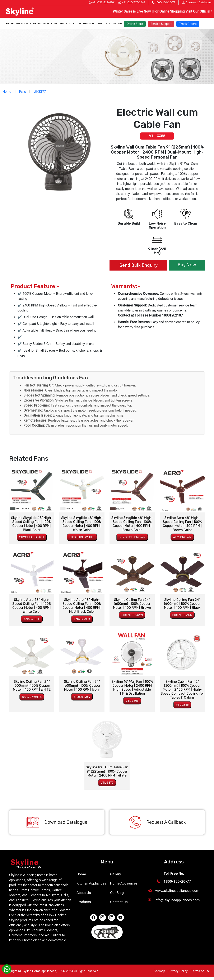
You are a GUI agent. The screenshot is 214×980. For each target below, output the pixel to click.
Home (7, 91)
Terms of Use (200, 974)
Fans (22, 91)
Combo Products (61, 23)
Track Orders (188, 23)
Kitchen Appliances (17, 23)
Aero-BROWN (182, 536)
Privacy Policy (178, 974)
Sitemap (159, 974)
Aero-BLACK (82, 618)
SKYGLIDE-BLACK (32, 536)
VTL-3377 (107, 782)
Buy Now (184, 264)
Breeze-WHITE (32, 696)
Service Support (161, 23)
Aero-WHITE (32, 618)
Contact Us (116, 23)
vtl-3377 (40, 91)
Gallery (116, 877)
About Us (102, 23)
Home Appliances (39, 23)
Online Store (135, 23)
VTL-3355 (182, 704)
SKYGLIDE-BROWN (132, 536)
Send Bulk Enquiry (136, 264)
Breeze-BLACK (182, 614)
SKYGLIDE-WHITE (82, 536)
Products (84, 905)
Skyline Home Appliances (39, 974)
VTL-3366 (132, 700)
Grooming (89, 23)
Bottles (77, 23)
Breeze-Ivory (82, 696)
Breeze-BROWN (132, 614)
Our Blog (117, 896)
